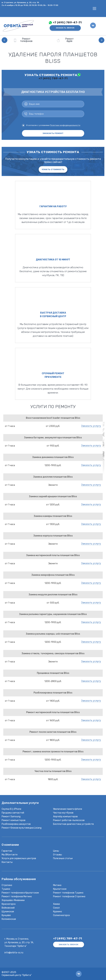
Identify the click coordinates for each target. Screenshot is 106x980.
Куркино (58, 912)
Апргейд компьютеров (65, 817)
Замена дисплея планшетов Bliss (53, 477)
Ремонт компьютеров (14, 820)
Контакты (7, 862)
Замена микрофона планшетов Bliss (53, 575)
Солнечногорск (61, 915)
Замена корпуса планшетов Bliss (53, 536)
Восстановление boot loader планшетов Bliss (53, 418)
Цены (56, 851)
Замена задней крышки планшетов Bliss (53, 496)
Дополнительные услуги (20, 803)
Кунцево (6, 915)
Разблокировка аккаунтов (16, 824)
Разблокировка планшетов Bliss (53, 693)
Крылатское (60, 889)
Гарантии (7, 851)
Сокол (56, 908)
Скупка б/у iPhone (11, 809)
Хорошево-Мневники (13, 900)
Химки (56, 904)
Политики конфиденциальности (65, 125)
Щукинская (8, 912)
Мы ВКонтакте (10, 855)
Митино (57, 885)
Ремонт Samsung (11, 817)
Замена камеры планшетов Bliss (53, 516)
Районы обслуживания (19, 879)
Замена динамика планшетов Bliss (53, 457)
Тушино (6, 889)
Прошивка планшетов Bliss (53, 673)
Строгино (7, 885)
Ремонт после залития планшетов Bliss (53, 732)
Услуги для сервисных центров (19, 858)
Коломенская (9, 919)
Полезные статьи (63, 858)
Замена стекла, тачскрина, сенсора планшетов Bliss (53, 653)
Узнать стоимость (53, 169)
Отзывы (58, 855)
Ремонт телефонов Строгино (69, 897)
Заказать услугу (91, 426)
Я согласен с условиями (51, 125)
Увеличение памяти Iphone (68, 809)
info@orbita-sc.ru (14, 953)
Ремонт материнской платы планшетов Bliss (53, 712)
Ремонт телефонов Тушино (68, 893)
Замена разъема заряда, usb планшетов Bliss (53, 634)
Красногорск (9, 904)
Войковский (8, 908)
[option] (31, 40)
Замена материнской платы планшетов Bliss (53, 555)
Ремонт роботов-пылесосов (69, 820)
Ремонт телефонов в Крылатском (20, 893)
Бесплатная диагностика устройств (73, 824)
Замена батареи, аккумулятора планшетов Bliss (53, 438)
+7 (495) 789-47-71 (67, 22)
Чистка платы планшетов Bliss (53, 771)
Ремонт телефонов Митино (17, 897)
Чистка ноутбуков (63, 813)
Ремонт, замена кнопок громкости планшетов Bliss (53, 752)
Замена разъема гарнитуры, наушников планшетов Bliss (53, 614)
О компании (10, 845)
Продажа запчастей (13, 813)
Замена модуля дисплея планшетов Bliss (53, 595)
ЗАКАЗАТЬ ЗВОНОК (65, 28)
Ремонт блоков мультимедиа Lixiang (22, 828)
